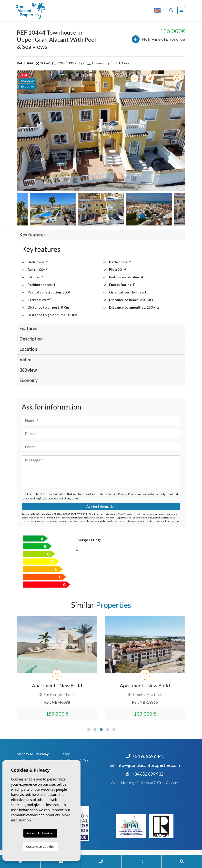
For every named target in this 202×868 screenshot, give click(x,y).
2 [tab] (95, 730)
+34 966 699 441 (145, 756)
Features (28, 328)
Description (31, 339)
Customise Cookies (40, 847)
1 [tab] (89, 730)
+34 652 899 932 (145, 774)
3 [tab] (101, 730)
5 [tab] (114, 730)
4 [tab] (108, 730)
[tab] (101, 235)
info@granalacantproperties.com (148, 765)
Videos (27, 360)
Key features (33, 235)
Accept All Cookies (40, 833)
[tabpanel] (57, 668)
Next (179, 131)
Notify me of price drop (158, 39)
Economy (29, 380)
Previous (23, 131)
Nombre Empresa (40, 11)
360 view (28, 370)
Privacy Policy (127, 494)
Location (28, 349)
